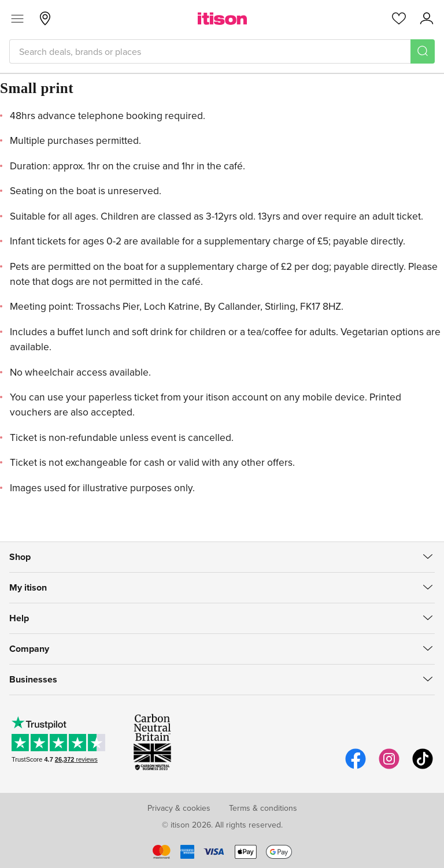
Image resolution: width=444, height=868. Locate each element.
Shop (20, 557)
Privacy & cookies (179, 808)
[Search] (423, 51)
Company (29, 649)
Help (19, 618)
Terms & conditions (263, 808)
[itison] (222, 18)
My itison (28, 587)
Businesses (33, 679)
